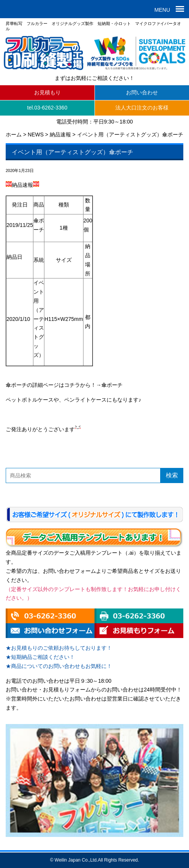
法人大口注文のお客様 (142, 108)
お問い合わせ (142, 92)
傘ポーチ (112, 385)
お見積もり (47, 92)
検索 (172, 475)
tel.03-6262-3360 (47, 108)
